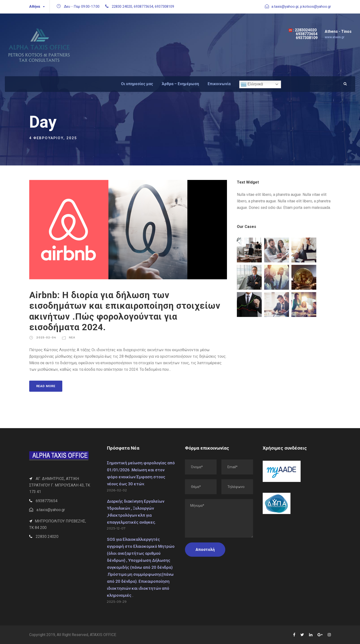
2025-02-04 (46, 337)
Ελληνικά (252, 84)
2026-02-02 (117, 490)
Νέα (72, 337)
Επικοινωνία (219, 84)
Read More (46, 386)
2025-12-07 (116, 528)
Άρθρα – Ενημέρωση (180, 84)
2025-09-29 (117, 602)
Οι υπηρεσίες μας (137, 84)
